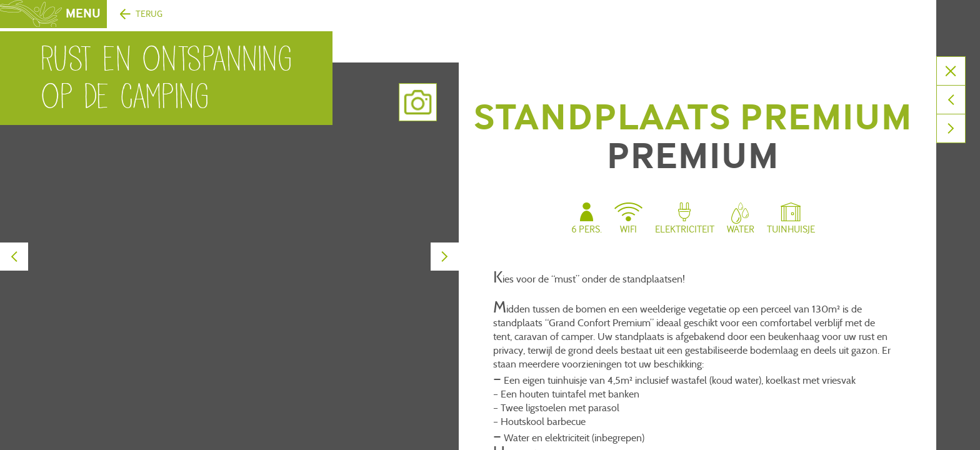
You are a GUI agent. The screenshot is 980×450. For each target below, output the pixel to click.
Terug (149, 14)
